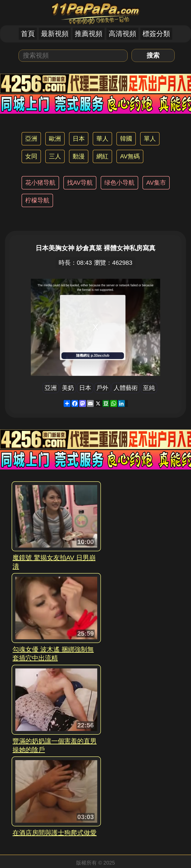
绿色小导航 (119, 183)
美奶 (68, 388)
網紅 (102, 156)
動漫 (79, 156)
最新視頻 (55, 34)
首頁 (28, 34)
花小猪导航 (40, 183)
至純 (149, 388)
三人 (55, 156)
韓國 (126, 139)
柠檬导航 (37, 200)
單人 (150, 139)
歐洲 (55, 139)
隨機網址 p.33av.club (93, 355)
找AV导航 (80, 183)
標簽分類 (156, 34)
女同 (31, 156)
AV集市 (156, 183)
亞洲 (31, 139)
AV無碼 (130, 156)
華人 (102, 139)
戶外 (102, 388)
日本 (79, 139)
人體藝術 (126, 388)
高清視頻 (122, 34)
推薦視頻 (89, 34)
